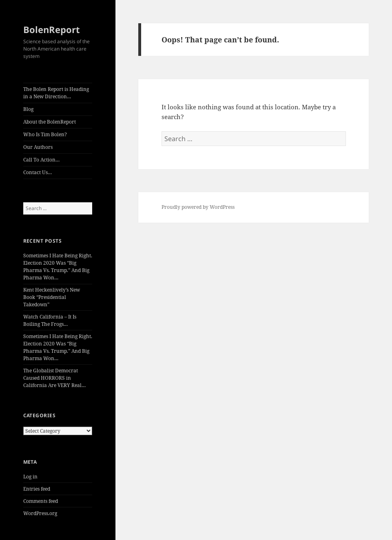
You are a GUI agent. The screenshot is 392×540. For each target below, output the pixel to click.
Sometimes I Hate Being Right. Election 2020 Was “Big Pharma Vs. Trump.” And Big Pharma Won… (58, 267)
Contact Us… (38, 172)
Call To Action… (41, 160)
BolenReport (52, 29)
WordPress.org (40, 513)
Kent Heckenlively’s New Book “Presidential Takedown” (52, 297)
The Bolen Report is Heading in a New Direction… (56, 93)
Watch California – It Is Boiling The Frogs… (50, 320)
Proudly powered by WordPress (198, 207)
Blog (28, 109)
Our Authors (38, 147)
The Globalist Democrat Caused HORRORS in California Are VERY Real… (54, 378)
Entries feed (37, 489)
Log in (30, 477)
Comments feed (41, 501)
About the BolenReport (50, 122)
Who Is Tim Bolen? (45, 134)
